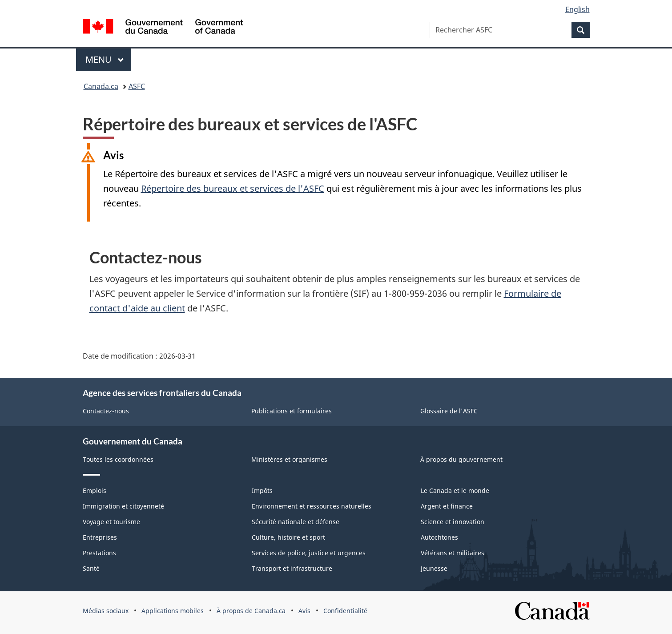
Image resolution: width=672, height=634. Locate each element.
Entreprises (100, 537)
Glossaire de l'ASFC (449, 411)
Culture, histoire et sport (288, 537)
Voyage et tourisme (111, 522)
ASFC (137, 86)
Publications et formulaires (292, 411)
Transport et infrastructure (292, 568)
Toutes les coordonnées (118, 459)
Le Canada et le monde (455, 491)
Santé (91, 568)
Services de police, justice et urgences (309, 553)
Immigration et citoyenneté (123, 506)
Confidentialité (345, 611)
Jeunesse (434, 568)
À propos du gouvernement (461, 459)
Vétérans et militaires (453, 553)
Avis (304, 611)
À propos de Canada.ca (251, 611)
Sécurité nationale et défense (296, 522)
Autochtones (439, 537)
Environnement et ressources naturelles (312, 506)
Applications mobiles (173, 611)
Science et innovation (453, 522)
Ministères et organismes (289, 459)
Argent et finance (447, 506)
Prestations (99, 553)
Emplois (95, 491)
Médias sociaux (106, 611)
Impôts (262, 491)
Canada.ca (101, 86)
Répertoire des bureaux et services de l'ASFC (233, 188)
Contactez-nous (106, 411)
